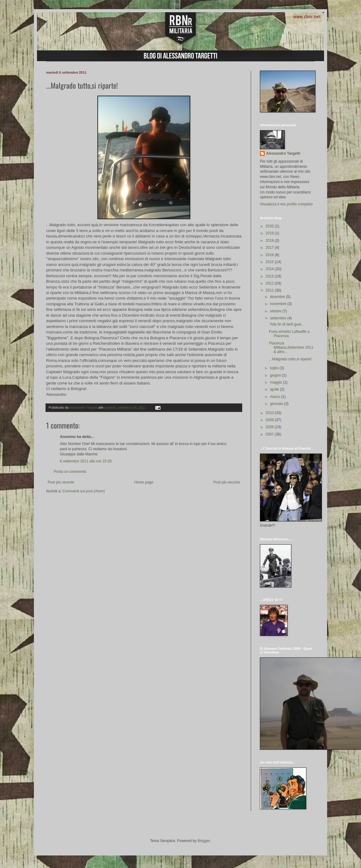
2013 (270, 276)
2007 (270, 434)
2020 (270, 226)
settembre (279, 318)
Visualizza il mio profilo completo (286, 204)
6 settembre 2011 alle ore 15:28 (86, 461)
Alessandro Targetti (283, 153)
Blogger (204, 841)
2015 (270, 262)
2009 (270, 420)
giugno (276, 375)
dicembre (278, 297)
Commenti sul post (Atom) (84, 491)
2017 (270, 248)
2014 (270, 269)
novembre (279, 304)
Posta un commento (70, 472)
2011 (270, 290)
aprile (275, 389)
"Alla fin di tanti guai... (287, 324)
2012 (270, 283)
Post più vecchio (227, 482)
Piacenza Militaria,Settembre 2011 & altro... (291, 348)
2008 (270, 427)
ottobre (276, 311)
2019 (270, 233)
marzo (276, 397)
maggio (277, 382)
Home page (144, 482)
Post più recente (61, 482)
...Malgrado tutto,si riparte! (290, 359)
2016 (270, 255)
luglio (275, 368)
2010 (270, 413)
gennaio (277, 404)
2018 (270, 241)
